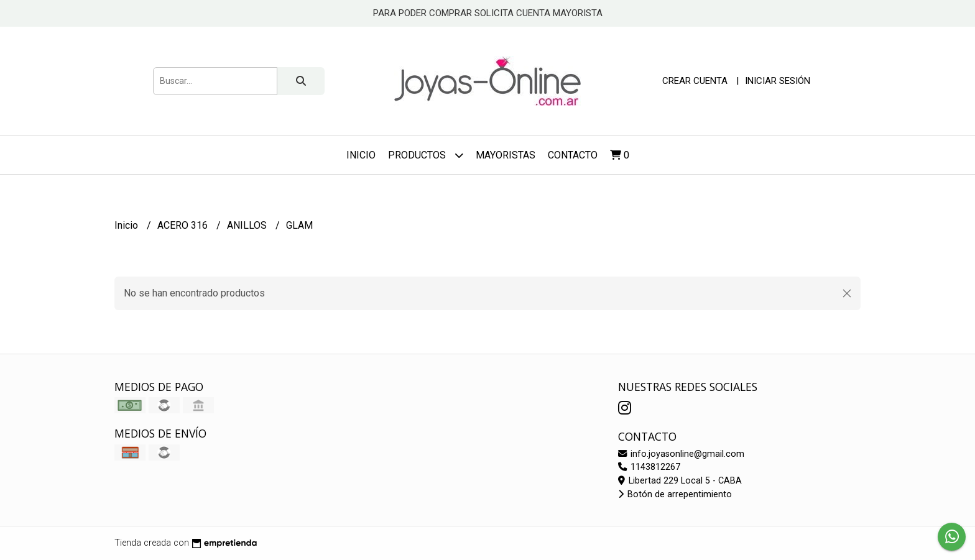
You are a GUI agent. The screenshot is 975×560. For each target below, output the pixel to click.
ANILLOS (248, 225)
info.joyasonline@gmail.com (681, 454)
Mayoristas (506, 155)
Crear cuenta (695, 81)
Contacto (573, 155)
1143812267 (649, 467)
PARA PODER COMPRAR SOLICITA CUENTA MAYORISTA (488, 13)
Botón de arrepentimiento (675, 494)
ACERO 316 (184, 225)
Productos (426, 155)
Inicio (361, 155)
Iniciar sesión (778, 81)
